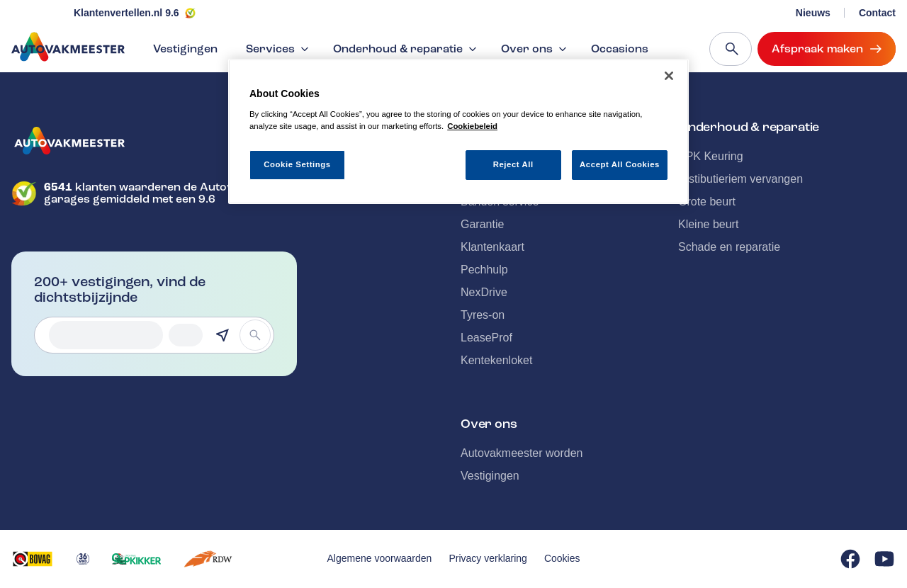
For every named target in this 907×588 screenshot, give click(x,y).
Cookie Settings (297, 164)
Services (279, 49)
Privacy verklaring (488, 558)
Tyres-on (483, 315)
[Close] (669, 76)
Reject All (513, 164)
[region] (458, 131)
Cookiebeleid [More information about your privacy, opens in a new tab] (472, 126)
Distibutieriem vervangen (740, 179)
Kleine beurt (708, 224)
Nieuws (813, 13)
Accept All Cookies (620, 164)
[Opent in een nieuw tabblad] (33, 559)
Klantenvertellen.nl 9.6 (126, 13)
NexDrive (484, 292)
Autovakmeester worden (522, 453)
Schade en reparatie (729, 247)
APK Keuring (711, 156)
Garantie (482, 224)
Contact (877, 13)
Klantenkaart (492, 247)
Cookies (562, 558)
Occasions (620, 49)
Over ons (535, 49)
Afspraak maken (827, 49)
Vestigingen (185, 49)
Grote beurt (707, 202)
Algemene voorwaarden (380, 558)
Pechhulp (484, 270)
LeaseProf (486, 338)
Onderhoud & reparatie (406, 49)
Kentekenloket (496, 360)
